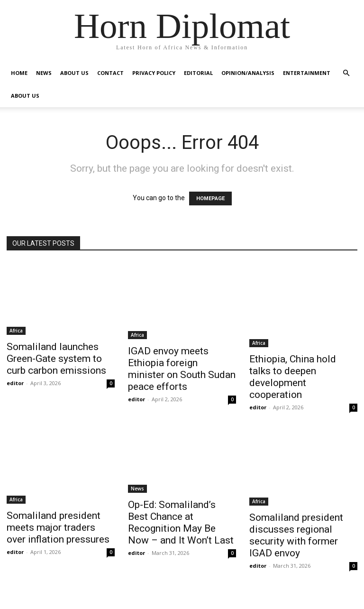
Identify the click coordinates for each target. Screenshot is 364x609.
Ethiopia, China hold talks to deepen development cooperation (293, 377)
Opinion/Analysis (248, 73)
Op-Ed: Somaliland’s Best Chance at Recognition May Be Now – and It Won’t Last (181, 522)
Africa (16, 331)
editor (15, 383)
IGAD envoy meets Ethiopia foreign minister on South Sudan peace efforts (182, 369)
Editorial (198, 73)
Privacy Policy (154, 73)
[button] (346, 73)
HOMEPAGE (210, 198)
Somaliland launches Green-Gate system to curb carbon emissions (56, 359)
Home (19, 73)
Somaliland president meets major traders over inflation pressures (58, 527)
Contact (110, 73)
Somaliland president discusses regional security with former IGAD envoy (296, 535)
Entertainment (307, 73)
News (44, 73)
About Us (74, 73)
